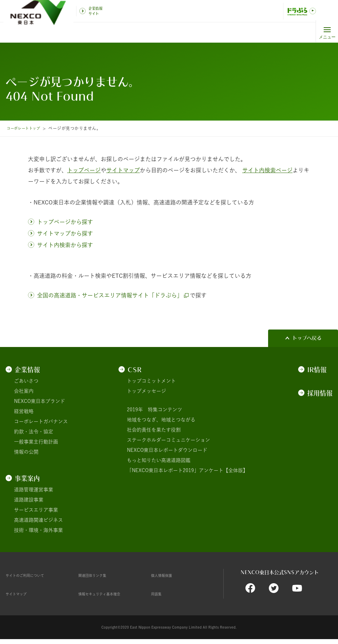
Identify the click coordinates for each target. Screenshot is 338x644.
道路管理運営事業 (34, 490)
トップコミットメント (151, 381)
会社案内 (24, 391)
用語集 (158, 594)
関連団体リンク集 (98, 575)
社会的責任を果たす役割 (154, 430)
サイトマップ (20, 594)
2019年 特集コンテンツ (154, 410)
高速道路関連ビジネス (38, 520)
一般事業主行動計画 (36, 442)
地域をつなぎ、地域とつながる (161, 420)
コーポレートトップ (26, 128)
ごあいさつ (26, 381)
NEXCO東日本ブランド (39, 401)
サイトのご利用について (33, 575)
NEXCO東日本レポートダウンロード (167, 450)
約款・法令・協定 (34, 432)
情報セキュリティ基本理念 (108, 594)
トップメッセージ (146, 391)
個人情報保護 (166, 575)
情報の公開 (26, 452)
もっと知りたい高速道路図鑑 (159, 460)
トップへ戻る (307, 338)
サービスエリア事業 (36, 510)
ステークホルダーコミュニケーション (168, 440)
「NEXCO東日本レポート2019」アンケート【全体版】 (187, 470)
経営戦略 (24, 411)
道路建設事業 (29, 500)
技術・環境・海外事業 (38, 530)
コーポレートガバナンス (41, 421)
